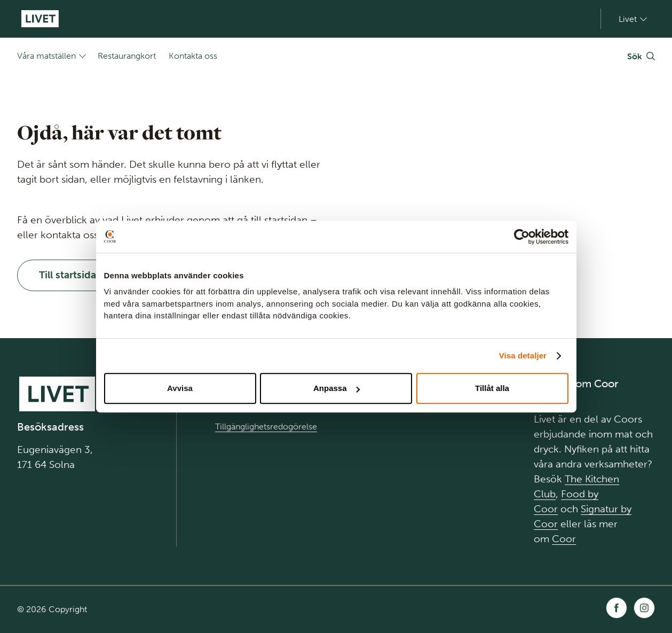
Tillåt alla (492, 388)
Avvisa (180, 388)
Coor (564, 539)
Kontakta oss (193, 56)
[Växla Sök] (641, 56)
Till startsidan (71, 275)
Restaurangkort (127, 56)
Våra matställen (46, 56)
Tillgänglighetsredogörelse (266, 427)
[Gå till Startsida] (40, 19)
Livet (628, 19)
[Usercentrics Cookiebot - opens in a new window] (522, 237)
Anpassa (337, 388)
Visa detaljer (523, 355)
